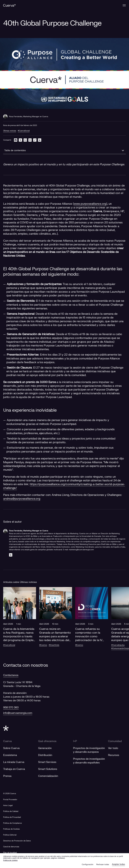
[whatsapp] (25, 140)
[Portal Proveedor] (10, 800)
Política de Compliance (12, 823)
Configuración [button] (88, 865)
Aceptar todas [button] (118, 864)
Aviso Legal (8, 805)
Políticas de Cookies (11, 829)
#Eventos (43, 645)
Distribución (45, 755)
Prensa (7, 776)
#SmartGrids (54, 645)
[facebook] (16, 140)
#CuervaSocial (24, 131)
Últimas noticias (10, 131)
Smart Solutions (48, 769)
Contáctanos (11, 675)
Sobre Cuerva (11, 748)
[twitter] (20, 140)
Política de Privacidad (12, 817)
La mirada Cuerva (14, 762)
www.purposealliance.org (90, 204)
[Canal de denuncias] (11, 847)
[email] (30, 140)
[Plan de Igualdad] (10, 853)
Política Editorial (10, 835)
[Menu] (124, 5)
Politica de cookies (10, 860)
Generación (45, 748)
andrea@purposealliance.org (22, 499)
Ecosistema (10, 755)
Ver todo (113, 748)
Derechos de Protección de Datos (17, 841)
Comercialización (48, 776)
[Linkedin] (11, 555)
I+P (75, 741)
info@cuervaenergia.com (18, 713)
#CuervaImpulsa (118, 645)
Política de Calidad (11, 811)
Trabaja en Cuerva (14, 769)
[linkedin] (40, 140)
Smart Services (47, 762)
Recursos (114, 755)
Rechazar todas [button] (103, 865)
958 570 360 (11, 707)
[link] (35, 140)
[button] (20, 619)
